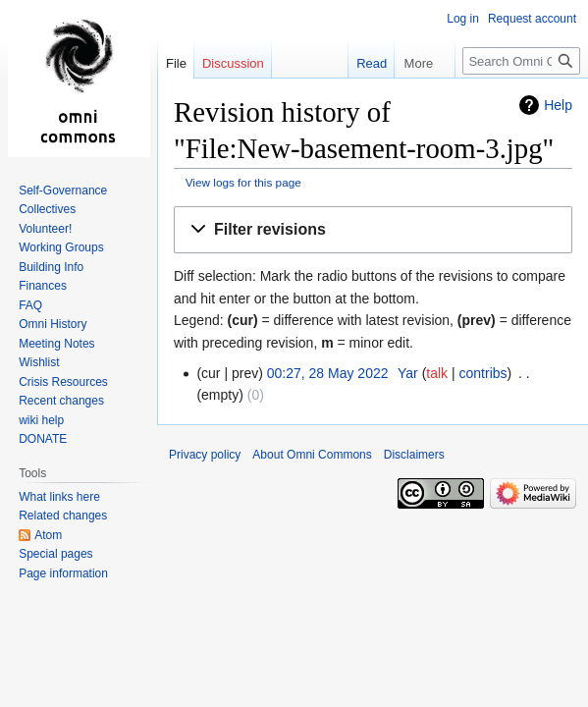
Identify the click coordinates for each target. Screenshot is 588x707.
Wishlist (39, 362)
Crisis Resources (63, 382)
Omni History (53, 324)
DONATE (43, 439)
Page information (63, 573)
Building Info (51, 267)
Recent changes (61, 401)
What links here (59, 497)
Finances (43, 286)
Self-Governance (63, 190)
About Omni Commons (312, 455)
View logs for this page (243, 182)
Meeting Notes (56, 344)
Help (558, 105)
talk (437, 373)
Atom (48, 535)
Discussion (233, 63)
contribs (483, 373)
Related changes (63, 516)
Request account (532, 19)
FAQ (30, 305)
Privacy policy (205, 455)
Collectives (47, 209)
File (176, 63)
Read (351, 63)
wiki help (41, 420)
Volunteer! (45, 229)
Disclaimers (414, 455)
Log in (463, 19)
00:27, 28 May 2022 (328, 373)
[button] (373, 230)
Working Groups (61, 247)
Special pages (55, 554)
